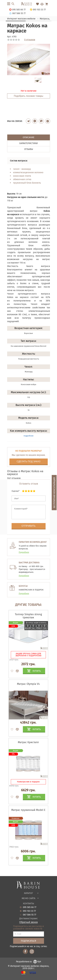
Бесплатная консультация (54, 493)
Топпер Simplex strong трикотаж (28, 616)
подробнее (28, 436)
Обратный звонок (28, 922)
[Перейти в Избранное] (37, 4)
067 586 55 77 (29, 915)
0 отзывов (30, 40)
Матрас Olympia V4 (28, 684)
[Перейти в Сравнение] (42, 4)
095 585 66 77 (30, 907)
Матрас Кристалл (28, 742)
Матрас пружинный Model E (28, 810)
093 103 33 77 (29, 911)
